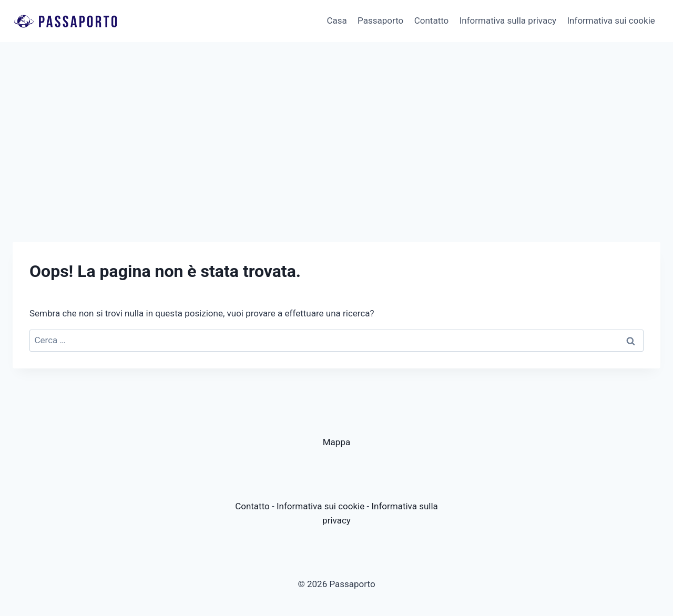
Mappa (336, 442)
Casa (336, 20)
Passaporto (380, 20)
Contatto (432, 20)
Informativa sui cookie (611, 20)
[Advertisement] (336, 121)
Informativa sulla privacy (508, 20)
